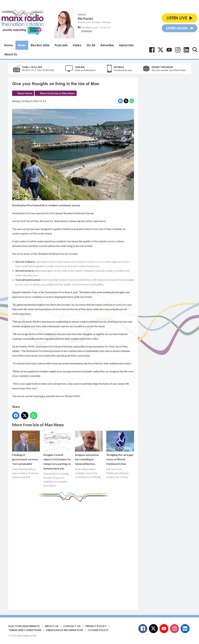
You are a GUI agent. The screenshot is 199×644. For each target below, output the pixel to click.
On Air (91, 45)
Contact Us (72, 626)
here (43, 396)
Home (9, 45)
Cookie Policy (98, 630)
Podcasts (61, 45)
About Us (11, 54)
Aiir (35, 636)
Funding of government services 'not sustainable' (26, 448)
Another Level (90, 27)
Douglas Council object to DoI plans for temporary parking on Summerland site (57, 450)
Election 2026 (40, 45)
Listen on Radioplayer (85, 70)
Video (77, 45)
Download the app (123, 70)
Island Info (126, 45)
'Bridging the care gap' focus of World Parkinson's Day (120, 448)
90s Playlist (85, 19)
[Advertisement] (74, 553)
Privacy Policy (96, 626)
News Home (25, 93)
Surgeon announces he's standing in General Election (89, 448)
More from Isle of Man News (57, 93)
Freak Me (105, 27)
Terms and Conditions (25, 630)
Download (87, 31)
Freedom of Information (65, 630)
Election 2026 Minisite (24, 626)
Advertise (107, 45)
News (22, 45)
